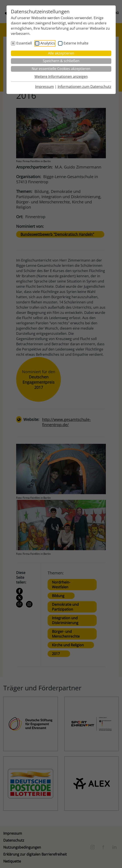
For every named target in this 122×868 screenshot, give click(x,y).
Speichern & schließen (61, 61)
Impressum (45, 87)
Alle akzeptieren (61, 53)
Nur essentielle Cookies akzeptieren (61, 69)
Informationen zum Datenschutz (84, 87)
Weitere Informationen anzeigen (61, 77)
